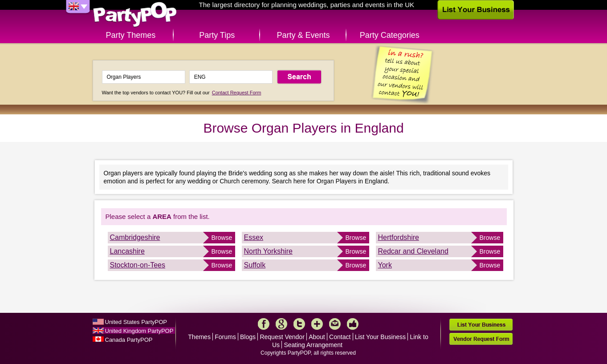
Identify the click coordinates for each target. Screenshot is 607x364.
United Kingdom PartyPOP (139, 331)
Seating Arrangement (313, 345)
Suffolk (255, 265)
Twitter (299, 324)
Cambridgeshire (135, 237)
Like (353, 324)
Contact (340, 337)
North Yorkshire (268, 251)
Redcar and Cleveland (413, 251)
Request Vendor (282, 337)
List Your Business (380, 337)
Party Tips (217, 35)
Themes (199, 337)
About (317, 337)
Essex (254, 237)
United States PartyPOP (136, 322)
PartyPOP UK (135, 15)
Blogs (248, 337)
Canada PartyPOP (129, 340)
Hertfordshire (399, 237)
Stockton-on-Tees (138, 265)
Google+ (281, 324)
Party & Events (303, 35)
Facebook (264, 324)
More (317, 324)
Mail (335, 324)
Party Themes (131, 35)
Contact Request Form (237, 93)
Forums (225, 337)
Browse (222, 238)
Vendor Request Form (481, 339)
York (385, 265)
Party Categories (390, 35)
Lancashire (127, 251)
